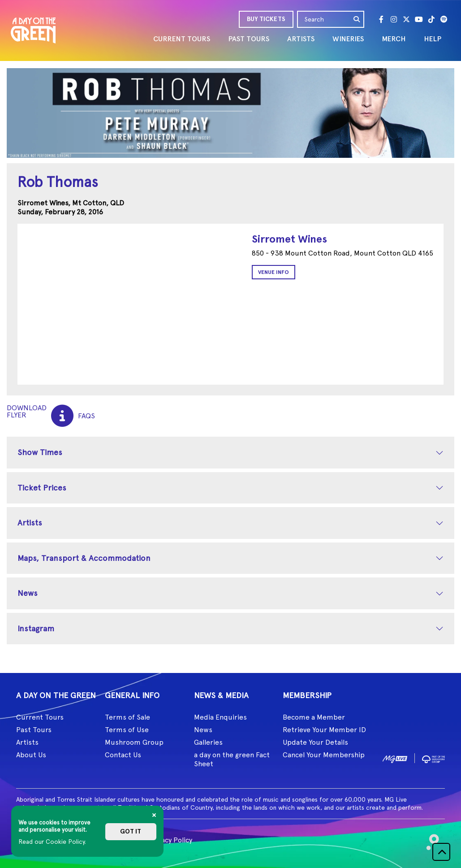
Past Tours (34, 730)
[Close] (154, 815)
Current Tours (40, 717)
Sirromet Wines (289, 239)
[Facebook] (381, 19)
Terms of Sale (127, 717)
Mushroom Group (134, 742)
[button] (441, 852)
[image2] (433, 757)
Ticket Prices (42, 488)
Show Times (40, 452)
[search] (357, 19)
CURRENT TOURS (182, 39)
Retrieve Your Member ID (324, 730)
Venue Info (274, 272)
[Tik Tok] (431, 19)
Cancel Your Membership (324, 755)
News (28, 593)
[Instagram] (394, 19)
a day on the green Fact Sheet (232, 759)
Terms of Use (127, 730)
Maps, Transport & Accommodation (84, 558)
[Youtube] (419, 19)
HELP (433, 39)
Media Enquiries (220, 717)
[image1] (395, 757)
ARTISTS (301, 39)
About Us (31, 755)
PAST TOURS (249, 39)
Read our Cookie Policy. (52, 842)
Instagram (36, 628)
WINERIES (348, 39)
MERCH (394, 39)
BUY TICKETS (266, 19)
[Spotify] (444, 19)
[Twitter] (406, 19)
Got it (131, 831)
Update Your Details (315, 742)
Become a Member (314, 717)
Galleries (208, 742)
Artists (30, 523)
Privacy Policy (170, 840)
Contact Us (123, 755)
